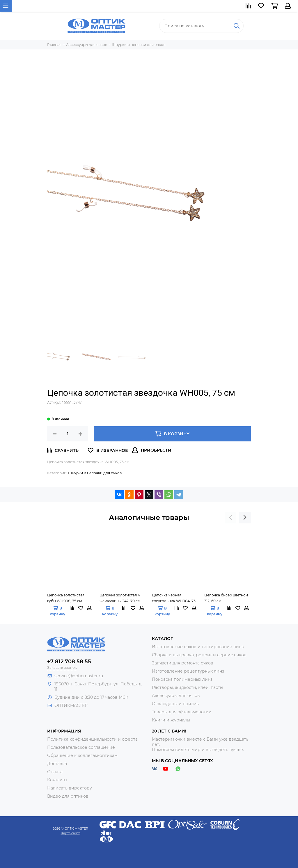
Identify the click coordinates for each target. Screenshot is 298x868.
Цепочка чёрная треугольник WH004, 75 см (174, 598)
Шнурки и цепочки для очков (95, 473)
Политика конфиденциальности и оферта (92, 739)
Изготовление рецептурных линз (188, 671)
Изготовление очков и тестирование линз (198, 647)
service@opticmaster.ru (79, 676)
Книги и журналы (171, 720)
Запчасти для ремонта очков (183, 663)
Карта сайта (71, 833)
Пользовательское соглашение (81, 747)
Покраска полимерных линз (182, 679)
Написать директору (70, 788)
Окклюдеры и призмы (176, 704)
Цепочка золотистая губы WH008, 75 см (66, 598)
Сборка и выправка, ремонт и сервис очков (199, 655)
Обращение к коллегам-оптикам (82, 755)
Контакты (57, 780)
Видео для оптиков (68, 796)
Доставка (57, 764)
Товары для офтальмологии (182, 712)
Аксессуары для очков (176, 696)
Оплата (55, 772)
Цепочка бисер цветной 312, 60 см (226, 598)
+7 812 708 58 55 (69, 662)
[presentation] (230, 518)
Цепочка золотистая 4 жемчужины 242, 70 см (120, 598)
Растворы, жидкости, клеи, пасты (188, 687)
